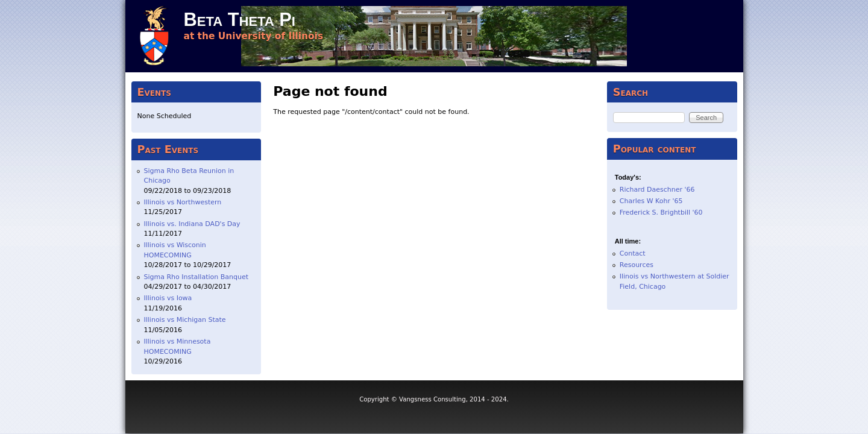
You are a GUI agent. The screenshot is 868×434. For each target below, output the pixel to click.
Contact (633, 253)
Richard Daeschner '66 (657, 190)
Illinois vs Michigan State (185, 320)
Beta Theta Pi (240, 20)
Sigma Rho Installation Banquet (197, 277)
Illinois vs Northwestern (183, 202)
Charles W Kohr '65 (651, 201)
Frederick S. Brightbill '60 (661, 212)
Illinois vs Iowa (168, 298)
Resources (637, 265)
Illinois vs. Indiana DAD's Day (192, 224)
